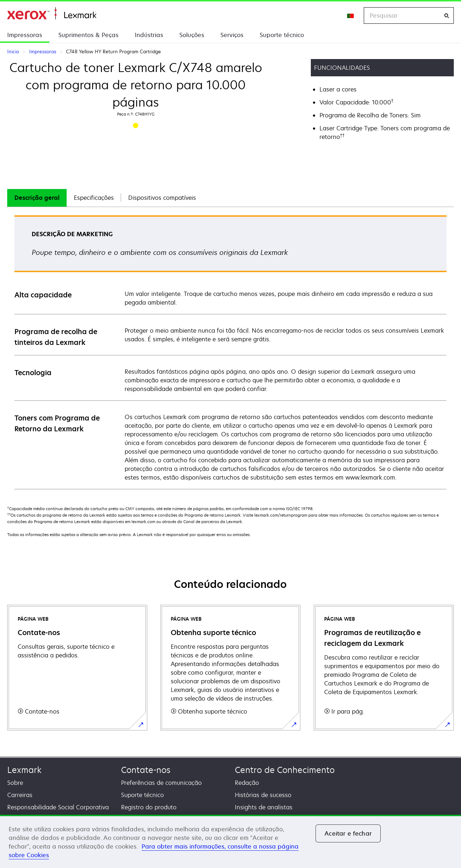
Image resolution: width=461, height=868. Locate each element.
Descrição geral (37, 198)
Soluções (192, 35)
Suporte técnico (282, 35)
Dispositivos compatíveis (162, 198)
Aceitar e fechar (348, 833)
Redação (247, 783)
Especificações (94, 198)
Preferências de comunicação (161, 783)
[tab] (37, 198)
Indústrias (149, 35)
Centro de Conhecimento (285, 770)
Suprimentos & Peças (88, 35)
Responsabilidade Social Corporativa (58, 807)
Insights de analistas (264, 807)
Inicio (52, 14)
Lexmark (24, 770)
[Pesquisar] (447, 16)
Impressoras (25, 35)
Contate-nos (146, 770)
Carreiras (20, 795)
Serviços (232, 35)
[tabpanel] (230, 352)
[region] (230, 841)
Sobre (15, 783)
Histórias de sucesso (263, 795)
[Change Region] (351, 15)
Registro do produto (149, 807)
